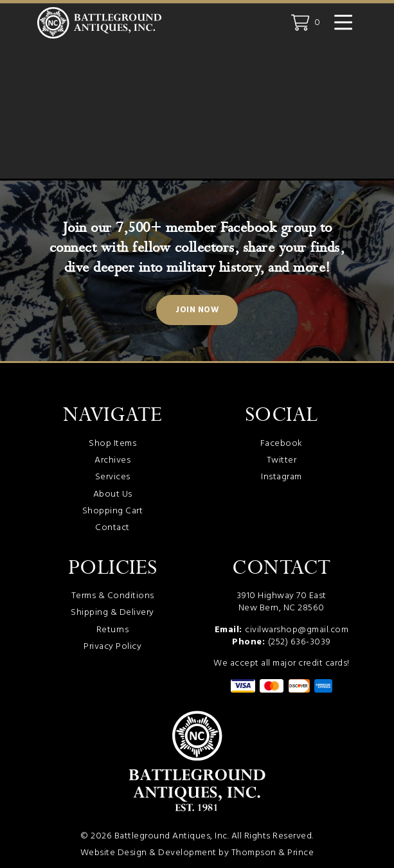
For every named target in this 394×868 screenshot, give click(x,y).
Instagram (282, 477)
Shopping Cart (113, 511)
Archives (112, 460)
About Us (113, 494)
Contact (112, 528)
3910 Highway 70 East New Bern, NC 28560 (282, 602)
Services (113, 477)
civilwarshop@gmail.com (297, 630)
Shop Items (112, 444)
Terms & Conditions (113, 596)
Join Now (197, 310)
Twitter (282, 460)
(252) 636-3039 (300, 642)
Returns (113, 630)
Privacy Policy (112, 647)
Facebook (282, 444)
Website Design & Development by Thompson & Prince (197, 853)
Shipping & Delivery (112, 613)
